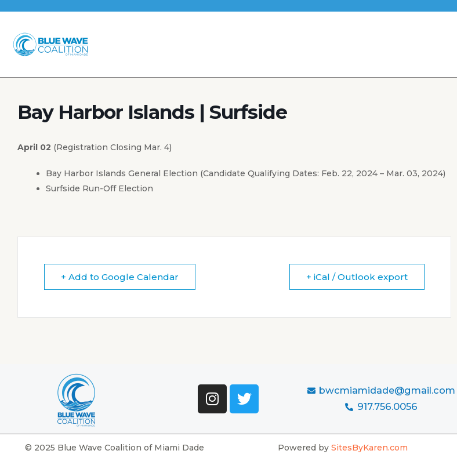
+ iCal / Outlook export (357, 277)
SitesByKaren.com (369, 448)
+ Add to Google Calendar (120, 277)
